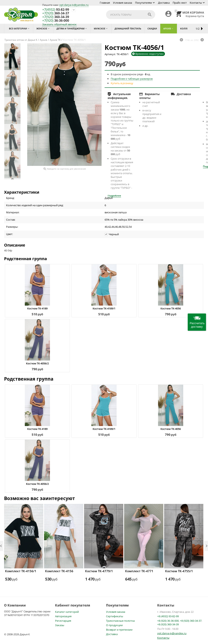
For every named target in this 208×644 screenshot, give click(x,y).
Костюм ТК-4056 (171, 308)
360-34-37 (56, 13)
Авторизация (63, 616)
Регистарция (63, 621)
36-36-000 (56, 21)
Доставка (164, 3)
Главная (105, 3)
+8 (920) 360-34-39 (168, 624)
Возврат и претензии (119, 630)
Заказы (60, 625)
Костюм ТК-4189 (37, 308)
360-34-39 (56, 17)
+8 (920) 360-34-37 (191, 621)
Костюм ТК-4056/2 (37, 363)
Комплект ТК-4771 (139, 571)
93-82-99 (56, 10)
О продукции (114, 625)
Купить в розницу (122, 83)
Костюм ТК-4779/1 (99, 571)
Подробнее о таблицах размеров (132, 79)
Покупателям (144, 3)
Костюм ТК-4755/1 (179, 571)
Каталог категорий (67, 612)
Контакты (196, 3)
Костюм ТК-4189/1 (104, 308)
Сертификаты (115, 616)
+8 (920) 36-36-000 (168, 621)
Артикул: (110, 54)
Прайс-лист (180, 3)
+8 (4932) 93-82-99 (168, 616)
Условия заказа (122, 3)
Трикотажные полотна (120, 621)
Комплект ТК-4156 (59, 571)
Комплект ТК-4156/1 (21, 571)
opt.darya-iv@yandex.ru (74, 5)
